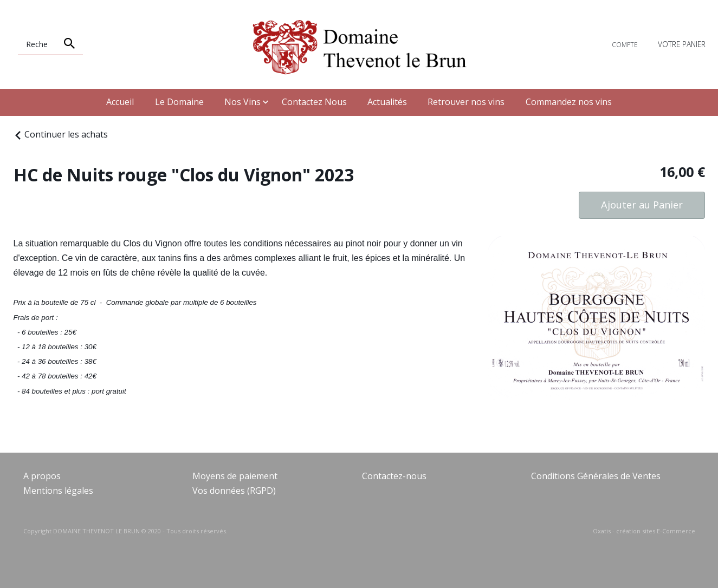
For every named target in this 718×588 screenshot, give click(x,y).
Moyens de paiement (235, 476)
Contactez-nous (394, 476)
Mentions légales (58, 491)
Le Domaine (179, 102)
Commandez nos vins (569, 102)
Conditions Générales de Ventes (596, 476)
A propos (42, 476)
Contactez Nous (314, 102)
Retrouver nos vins (466, 102)
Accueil (120, 102)
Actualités (387, 102)
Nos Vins (242, 102)
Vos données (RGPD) (234, 491)
